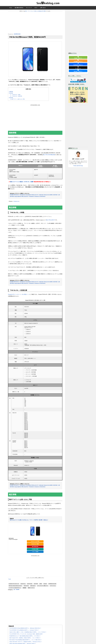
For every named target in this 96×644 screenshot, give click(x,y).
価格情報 (11, 92)
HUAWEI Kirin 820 (52, 585)
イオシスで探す (35, 553)
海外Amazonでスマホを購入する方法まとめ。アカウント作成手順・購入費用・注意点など (29, 521)
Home (11, 8)
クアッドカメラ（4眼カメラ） (43, 587)
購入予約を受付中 (51, 221)
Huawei (45, 585)
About (36, 8)
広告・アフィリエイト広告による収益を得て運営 (35, 11)
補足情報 (11, 98)
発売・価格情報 (17, 591)
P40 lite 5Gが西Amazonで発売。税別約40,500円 (27, 38)
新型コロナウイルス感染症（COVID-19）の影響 (22, 183)
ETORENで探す (35, 550)
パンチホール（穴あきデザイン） (15, 589)
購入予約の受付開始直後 (49, 156)
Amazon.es (16, 202)
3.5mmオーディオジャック (14, 585)
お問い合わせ (43, 8)
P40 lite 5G (26, 587)
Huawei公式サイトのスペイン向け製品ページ (19, 295)
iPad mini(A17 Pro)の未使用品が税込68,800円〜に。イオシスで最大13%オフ (25, 641)
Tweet (10, 580)
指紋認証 (25, 589)
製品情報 (11, 94)
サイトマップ (29, 8)
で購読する (78, 57)
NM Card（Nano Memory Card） (16, 587)
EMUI (41, 585)
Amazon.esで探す (35, 545)
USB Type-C (33, 587)
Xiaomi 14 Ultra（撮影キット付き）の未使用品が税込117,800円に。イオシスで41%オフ (28, 633)
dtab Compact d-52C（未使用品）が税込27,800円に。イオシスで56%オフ (25, 639)
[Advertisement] (35, 23)
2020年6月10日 (18, 34)
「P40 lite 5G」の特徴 (15, 95)
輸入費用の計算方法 (19, 8)
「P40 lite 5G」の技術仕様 (16, 97)
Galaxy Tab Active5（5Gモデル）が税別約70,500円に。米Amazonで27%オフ (26, 643)
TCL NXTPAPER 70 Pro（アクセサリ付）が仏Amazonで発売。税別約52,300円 (26, 635)
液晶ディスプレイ (31, 589)
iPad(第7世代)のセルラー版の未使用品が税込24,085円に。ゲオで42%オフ (25, 637)
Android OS (30, 585)
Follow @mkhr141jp (78, 166)
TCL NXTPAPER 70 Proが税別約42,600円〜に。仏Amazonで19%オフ (24, 631)
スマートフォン (53, 587)
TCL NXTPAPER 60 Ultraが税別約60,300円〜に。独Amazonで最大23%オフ (25, 629)
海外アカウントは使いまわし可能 (17, 100)
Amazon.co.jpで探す (35, 542)
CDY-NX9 (36, 585)
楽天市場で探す (35, 547)
